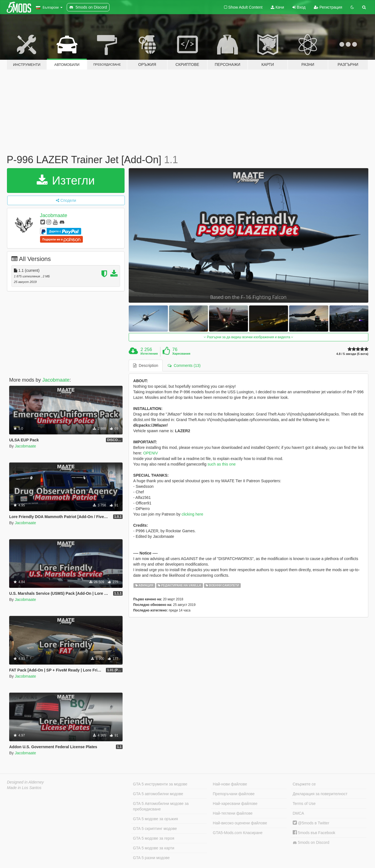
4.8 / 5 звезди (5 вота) (352, 354)
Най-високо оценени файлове (240, 823)
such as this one (222, 464)
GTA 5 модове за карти (154, 848)
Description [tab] (146, 365)
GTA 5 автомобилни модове (158, 794)
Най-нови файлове (230, 784)
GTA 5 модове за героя (153, 838)
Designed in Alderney (25, 782)
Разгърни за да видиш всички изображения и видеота (249, 337)
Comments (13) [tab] (184, 365)
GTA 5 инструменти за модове (160, 784)
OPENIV (151, 453)
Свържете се (304, 784)
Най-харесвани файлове (235, 804)
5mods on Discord (311, 843)
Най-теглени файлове (233, 813)
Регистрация (328, 7)
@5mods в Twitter (311, 823)
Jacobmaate (54, 215)
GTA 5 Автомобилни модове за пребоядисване (161, 806)
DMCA (298, 813)
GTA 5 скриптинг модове (155, 829)
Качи (277, 7)
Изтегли (66, 181)
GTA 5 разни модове (151, 858)
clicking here (192, 514)
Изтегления (149, 354)
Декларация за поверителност (320, 794)
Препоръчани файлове (234, 794)
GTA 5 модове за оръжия (155, 819)
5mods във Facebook (314, 833)
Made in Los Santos (24, 788)
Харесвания (181, 354)
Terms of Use (304, 804)
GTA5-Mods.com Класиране (238, 833)
